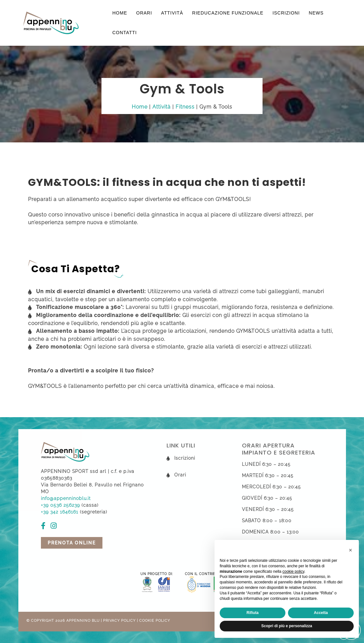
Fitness (185, 107)
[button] (350, 550)
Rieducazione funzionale (228, 13)
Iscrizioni (286, 13)
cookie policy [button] (293, 571)
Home (120, 13)
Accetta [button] (321, 613)
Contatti (125, 33)
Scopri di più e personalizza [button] (287, 626)
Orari (144, 13)
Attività (172, 13)
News (316, 13)
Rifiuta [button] (252, 613)
